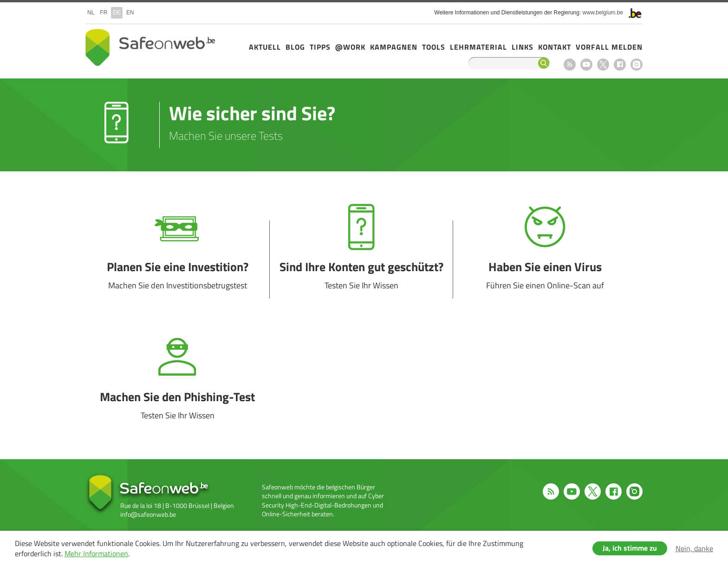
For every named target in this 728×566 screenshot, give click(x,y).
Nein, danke (694, 548)
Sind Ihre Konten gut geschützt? (361, 260)
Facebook (620, 65)
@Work (350, 47)
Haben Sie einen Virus (545, 260)
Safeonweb (150, 47)
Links (523, 47)
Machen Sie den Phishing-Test (177, 390)
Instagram (637, 65)
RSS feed (570, 65)
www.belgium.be (603, 13)
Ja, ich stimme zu (630, 548)
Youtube (586, 65)
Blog (295, 47)
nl (91, 13)
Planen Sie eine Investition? (177, 260)
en (130, 13)
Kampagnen (394, 47)
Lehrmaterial (478, 47)
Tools (434, 47)
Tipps (320, 47)
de (117, 13)
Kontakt (555, 47)
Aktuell (265, 47)
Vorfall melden (609, 47)
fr (104, 13)
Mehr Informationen (96, 553)
